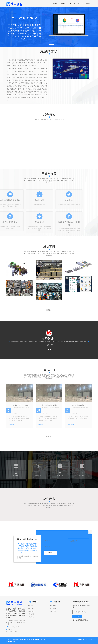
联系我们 (88, 4)
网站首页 (55, 4)
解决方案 (80, 4)
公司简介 (53, 608)
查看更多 (49, 310)
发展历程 (53, 605)
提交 (50, 553)
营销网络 (53, 611)
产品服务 (64, 4)
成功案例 (72, 4)
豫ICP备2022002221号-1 (85, 639)
